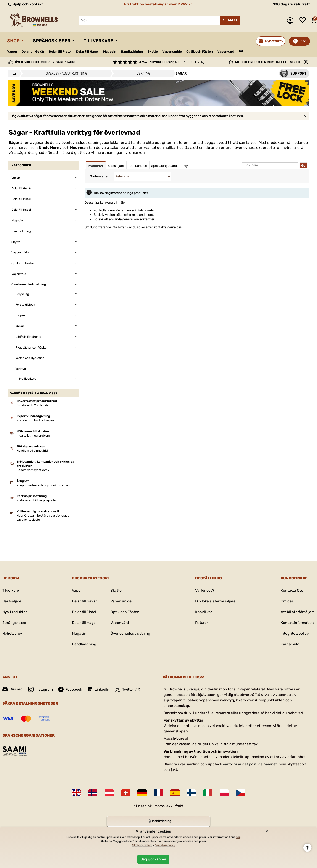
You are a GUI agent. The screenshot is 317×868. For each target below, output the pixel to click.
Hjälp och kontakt (25, 4)
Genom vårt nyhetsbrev (33, 470)
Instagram (40, 689)
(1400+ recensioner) (172, 62)
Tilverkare (11, 590)
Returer (202, 623)
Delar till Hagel (87, 52)
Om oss (287, 601)
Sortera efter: (100, 176)
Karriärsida (290, 644)
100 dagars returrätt (292, 4)
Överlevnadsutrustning (130, 633)
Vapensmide (172, 52)
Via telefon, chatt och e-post (36, 420)
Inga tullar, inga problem (33, 435)
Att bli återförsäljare (298, 612)
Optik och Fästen (200, 52)
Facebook (70, 689)
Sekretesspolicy (165, 845)
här (238, 837)
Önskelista (304, 20)
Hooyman (79, 148)
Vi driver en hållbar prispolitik (37, 500)
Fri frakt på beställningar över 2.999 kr (158, 4)
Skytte (153, 52)
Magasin (110, 52)
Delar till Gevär (33, 52)
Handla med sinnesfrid (32, 451)
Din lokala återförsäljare (215, 601)
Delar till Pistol (60, 52)
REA (303, 41)
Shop (13, 41)
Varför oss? (205, 590)
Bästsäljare (12, 601)
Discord (12, 689)
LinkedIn (98, 689)
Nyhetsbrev (12, 633)
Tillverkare (98, 41)
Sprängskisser (52, 41)
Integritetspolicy (295, 633)
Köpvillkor (204, 612)
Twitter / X (127, 689)
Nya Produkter (15, 612)
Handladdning (132, 52)
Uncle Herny (50, 148)
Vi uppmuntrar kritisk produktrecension (44, 485)
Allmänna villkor (142, 845)
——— (241, 51)
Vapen (12, 52)
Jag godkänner (153, 859)
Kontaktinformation (297, 623)
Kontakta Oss (292, 590)
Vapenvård (226, 52)
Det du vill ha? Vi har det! (34, 405)
